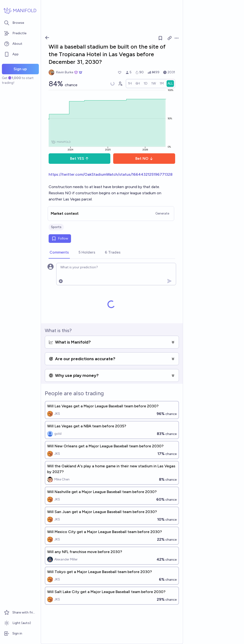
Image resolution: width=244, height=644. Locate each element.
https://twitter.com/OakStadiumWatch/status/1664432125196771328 (111, 174)
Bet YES (79, 158)
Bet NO (144, 158)
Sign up (20, 69)
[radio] (130, 84)
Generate (162, 213)
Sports (56, 227)
